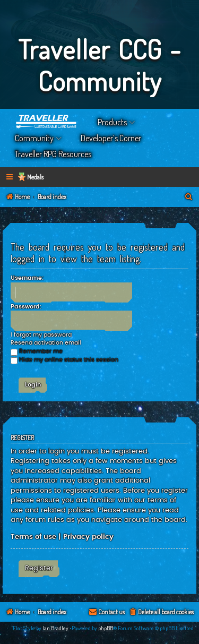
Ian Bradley (55, 628)
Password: (26, 307)
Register (39, 568)
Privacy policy (88, 537)
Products (112, 122)
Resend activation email (46, 343)
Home (47, 122)
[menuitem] (189, 197)
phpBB (106, 628)
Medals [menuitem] (35, 177)
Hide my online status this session (64, 360)
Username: (27, 278)
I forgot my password (41, 335)
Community (34, 138)
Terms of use (33, 537)
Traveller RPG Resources (53, 154)
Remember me (37, 351)
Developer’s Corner (111, 138)
